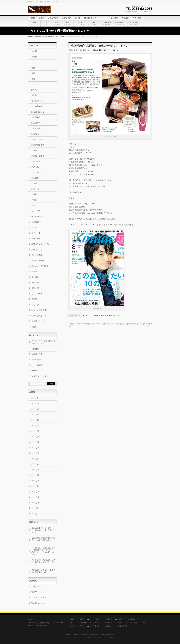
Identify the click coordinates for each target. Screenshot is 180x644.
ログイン (35, 586)
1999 (35, 514)
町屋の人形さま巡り (40, 310)
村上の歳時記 (37, 360)
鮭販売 (82, 619)
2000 (35, 508)
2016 (35, 420)
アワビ (104, 50)
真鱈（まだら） (38, 250)
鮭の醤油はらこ (38, 112)
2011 (35, 448)
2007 (35, 469)
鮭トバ (34, 150)
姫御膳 (34, 299)
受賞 (33, 79)
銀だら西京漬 (37, 216)
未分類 (34, 327)
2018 (35, 409)
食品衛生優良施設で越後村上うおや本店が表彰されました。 (43, 540)
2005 (35, 480)
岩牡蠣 (99, 50)
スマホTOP (108, 623)
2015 (35, 425)
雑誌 (63, 36)
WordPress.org (38, 603)
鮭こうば (35, 189)
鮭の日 (34, 51)
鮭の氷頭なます (38, 145)
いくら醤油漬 (37, 106)
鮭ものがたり (37, 172)
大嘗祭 (34, 57)
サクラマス (36, 211)
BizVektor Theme (90, 637)
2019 (35, 403)
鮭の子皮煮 (36, 161)
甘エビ (34, 227)
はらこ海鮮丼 (37, 294)
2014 (35, 431)
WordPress (78, 637)
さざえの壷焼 (103, 315)
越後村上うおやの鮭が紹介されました (87, 635)
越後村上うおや (38, 321)
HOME (30, 36)
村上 (80, 315)
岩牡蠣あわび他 (133, 619)
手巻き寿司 (36, 239)
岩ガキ (85, 315)
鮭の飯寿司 (36, 117)
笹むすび (35, 305)
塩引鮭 (34, 95)
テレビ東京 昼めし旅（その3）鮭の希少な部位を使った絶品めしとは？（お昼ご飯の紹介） (43, 551)
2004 (35, 486)
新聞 (33, 73)
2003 (35, 492)
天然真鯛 (35, 222)
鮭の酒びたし (37, 123)
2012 (35, 442)
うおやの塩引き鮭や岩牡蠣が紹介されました (47, 36)
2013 (35, 436)
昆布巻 (34, 271)
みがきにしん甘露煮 (41, 266)
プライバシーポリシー (41, 376)
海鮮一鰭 (115, 50)
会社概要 (84, 623)
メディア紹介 (94, 619)
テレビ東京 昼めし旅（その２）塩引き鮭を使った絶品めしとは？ (43, 562)
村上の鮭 (35, 178)
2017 (35, 414)
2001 (35, 503)
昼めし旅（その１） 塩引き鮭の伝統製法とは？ (43, 571)
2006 (35, 475)
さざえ (110, 50)
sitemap (35, 371)
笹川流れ (35, 277)
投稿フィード (37, 592)
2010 (35, 453)
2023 (35, 398)
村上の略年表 (37, 365)
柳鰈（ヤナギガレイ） (41, 244)
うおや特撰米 (37, 255)
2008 (35, 464)
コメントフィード (39, 598)
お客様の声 (108, 619)
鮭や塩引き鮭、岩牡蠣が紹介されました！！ (43, 342)
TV (33, 62)
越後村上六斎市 (38, 354)
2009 (35, 459)
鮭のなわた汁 (37, 167)
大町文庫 (35, 283)
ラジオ (34, 84)
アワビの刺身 (93, 315)
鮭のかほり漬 (37, 139)
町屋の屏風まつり (39, 316)
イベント (73, 623)
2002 (35, 497)
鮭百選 (34, 183)
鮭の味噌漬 (36, 128)
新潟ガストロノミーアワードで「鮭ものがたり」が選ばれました (43, 530)
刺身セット (36, 233)
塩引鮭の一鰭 (37, 101)
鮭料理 (34, 90)
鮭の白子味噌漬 (38, 156)
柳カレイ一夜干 (38, 261)
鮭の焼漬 (35, 134)
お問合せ (35, 349)
